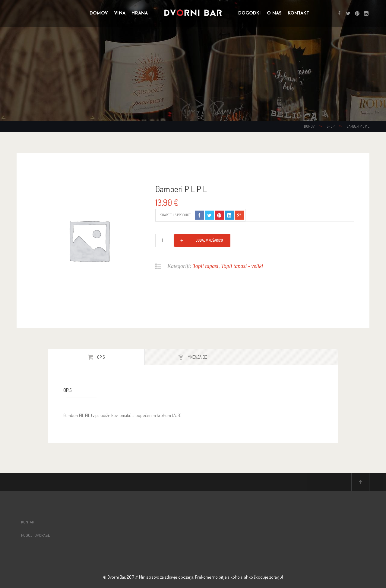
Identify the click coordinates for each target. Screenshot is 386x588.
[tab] (96, 357)
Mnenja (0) (197, 357)
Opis (101, 357)
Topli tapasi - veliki (242, 266)
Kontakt (29, 522)
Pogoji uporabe (36, 535)
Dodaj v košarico (209, 240)
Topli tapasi (206, 266)
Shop (331, 126)
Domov (309, 126)
